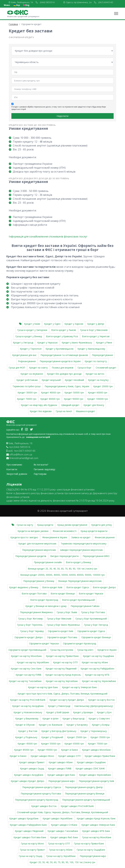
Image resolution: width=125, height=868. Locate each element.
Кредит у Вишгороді (74, 719)
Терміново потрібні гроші (27, 386)
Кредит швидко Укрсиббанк (58, 818)
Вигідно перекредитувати (65, 556)
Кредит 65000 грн (74, 744)
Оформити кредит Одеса (91, 631)
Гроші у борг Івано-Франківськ (63, 625)
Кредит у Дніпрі (96, 324)
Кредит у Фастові (28, 731)
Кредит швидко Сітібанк (64, 825)
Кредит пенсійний (74, 380)
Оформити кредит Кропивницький (27, 650)
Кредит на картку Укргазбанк (62, 681)
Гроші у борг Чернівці (32, 631)
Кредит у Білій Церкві (58, 712)
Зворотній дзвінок (17, 474)
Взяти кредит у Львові (64, 330)
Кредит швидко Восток (44, 806)
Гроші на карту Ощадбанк (91, 850)
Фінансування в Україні (55, 537)
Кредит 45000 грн (27, 744)
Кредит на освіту (38, 368)
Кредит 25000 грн (77, 737)
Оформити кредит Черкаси (44, 643)
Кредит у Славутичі (99, 719)
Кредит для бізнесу (94, 405)
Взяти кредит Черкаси (91, 594)
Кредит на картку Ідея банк (43, 687)
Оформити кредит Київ (60, 631)
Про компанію (14, 465)
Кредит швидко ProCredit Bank (77, 806)
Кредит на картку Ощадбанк (99, 656)
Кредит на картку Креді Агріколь (63, 675)
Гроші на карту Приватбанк (89, 844)
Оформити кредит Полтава (62, 637)
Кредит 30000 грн (27, 392)
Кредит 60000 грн (98, 392)
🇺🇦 (17, 5)
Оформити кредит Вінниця (96, 637)
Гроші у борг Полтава (93, 612)
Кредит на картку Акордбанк (28, 706)
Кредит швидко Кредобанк (24, 818)
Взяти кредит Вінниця (63, 594)
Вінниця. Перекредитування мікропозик (80, 581)
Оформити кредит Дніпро (29, 637)
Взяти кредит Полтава (34, 594)
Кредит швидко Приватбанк (100, 756)
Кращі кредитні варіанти (94, 531)
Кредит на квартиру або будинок (39, 405)
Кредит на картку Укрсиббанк (33, 662)
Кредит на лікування (32, 374)
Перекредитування (102, 355)
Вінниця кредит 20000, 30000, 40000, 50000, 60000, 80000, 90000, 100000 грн (63, 575)
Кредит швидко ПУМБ (60, 768)
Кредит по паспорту (96, 361)
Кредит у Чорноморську (94, 731)
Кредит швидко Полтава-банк (30, 837)
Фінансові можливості (65, 531)
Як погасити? (41, 465)
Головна (13, 24)
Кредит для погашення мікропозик (38, 544)
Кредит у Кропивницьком (60, 349)
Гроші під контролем (62, 650)
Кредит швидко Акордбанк (29, 775)
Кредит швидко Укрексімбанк (95, 775)
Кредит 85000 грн (24, 750)
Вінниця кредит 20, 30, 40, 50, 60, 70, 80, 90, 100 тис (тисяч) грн (63, 569)
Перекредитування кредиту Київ (97, 781)
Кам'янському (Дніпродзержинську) (94, 706)
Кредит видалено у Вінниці (24, 587)
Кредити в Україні (107, 650)
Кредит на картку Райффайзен (97, 669)
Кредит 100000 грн (98, 399)
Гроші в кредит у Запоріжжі (32, 330)
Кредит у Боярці (101, 725)
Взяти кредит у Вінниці (79, 562)
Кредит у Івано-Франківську (77, 343)
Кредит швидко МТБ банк (96, 831)
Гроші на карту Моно (32, 844)
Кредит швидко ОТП (69, 756)
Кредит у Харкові (74, 324)
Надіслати (62, 116)
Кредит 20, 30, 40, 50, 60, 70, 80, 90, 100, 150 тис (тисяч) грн (62, 862)
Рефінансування (27, 361)
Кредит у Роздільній (52, 737)
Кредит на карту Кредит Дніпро (67, 700)
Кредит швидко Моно (42, 756)
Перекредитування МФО (96, 556)
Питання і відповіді (44, 469)
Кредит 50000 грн (74, 392)
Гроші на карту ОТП (59, 844)
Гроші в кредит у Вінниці (29, 336)
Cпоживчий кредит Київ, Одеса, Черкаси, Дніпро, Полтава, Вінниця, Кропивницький (62, 812)
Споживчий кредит (106, 368)
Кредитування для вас (24, 355)
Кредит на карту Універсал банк (80, 687)
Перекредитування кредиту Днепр (84, 787)
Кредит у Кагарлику (77, 725)
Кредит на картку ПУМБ (29, 675)
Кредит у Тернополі (31, 349)
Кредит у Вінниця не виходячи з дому (46, 606)
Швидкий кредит (70, 405)
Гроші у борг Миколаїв (59, 619)
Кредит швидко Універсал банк (98, 825)
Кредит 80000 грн (50, 399)
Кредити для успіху (102, 525)
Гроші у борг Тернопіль (30, 625)
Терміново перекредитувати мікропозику (84, 544)
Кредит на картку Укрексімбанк (99, 681)
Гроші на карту (25, 525)
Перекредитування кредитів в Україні (60, 361)
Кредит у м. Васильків (51, 725)
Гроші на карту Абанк (61, 850)
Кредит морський (51, 380)
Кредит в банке (70, 750)
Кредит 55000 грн (51, 744)
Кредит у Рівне (104, 343)
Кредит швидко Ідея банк (61, 775)
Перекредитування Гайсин (85, 606)
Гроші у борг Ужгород (96, 625)
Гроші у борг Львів (67, 612)
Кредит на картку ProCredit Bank (28, 700)
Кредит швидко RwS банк (64, 837)
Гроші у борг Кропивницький (91, 619)
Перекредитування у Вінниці (39, 581)
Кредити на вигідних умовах (33, 531)
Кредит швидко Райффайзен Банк (28, 825)
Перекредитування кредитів (31, 556)
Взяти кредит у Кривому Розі (62, 336)
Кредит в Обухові (25, 725)
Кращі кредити (45, 525)
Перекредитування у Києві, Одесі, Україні (67, 386)
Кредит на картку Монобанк (26, 656)
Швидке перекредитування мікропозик (82, 550)
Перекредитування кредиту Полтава (41, 794)
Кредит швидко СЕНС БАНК (90, 768)
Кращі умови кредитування (72, 525)
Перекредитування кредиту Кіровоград (37, 800)
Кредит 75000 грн (98, 744)
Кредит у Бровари (83, 712)
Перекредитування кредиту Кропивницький (86, 800)
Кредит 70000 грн (27, 399)
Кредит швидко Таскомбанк (63, 831)
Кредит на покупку (98, 380)
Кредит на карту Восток (102, 700)
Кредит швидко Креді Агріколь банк (96, 818)
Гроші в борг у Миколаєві (94, 330)
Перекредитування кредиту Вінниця (85, 794)
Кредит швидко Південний (29, 831)
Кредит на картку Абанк (95, 662)
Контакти (12, 469)
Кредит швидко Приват (32, 762)
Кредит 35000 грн (100, 737)
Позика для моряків (63, 368)
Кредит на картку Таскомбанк (25, 681)
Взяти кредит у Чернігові (96, 336)
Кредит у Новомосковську (28, 712)
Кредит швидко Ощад (32, 768)
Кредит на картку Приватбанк (62, 656)
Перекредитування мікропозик (39, 550)
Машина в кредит (86, 411)
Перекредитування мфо (62, 781)
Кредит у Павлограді (59, 706)
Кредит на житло (95, 374)
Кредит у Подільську (26, 737)
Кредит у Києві (32, 324)
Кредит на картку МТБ (97, 675)
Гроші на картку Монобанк (97, 837)
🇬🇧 (26, 5)
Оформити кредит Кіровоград (80, 643)
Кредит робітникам (27, 380)
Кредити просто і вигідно (24, 537)
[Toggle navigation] (116, 14)
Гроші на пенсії (64, 411)
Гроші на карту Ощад (31, 856)
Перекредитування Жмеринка (36, 612)
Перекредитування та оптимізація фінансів (64, 355)
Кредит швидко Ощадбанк (91, 762)
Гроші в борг (85, 368)
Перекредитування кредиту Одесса (42, 787)
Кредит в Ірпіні (51, 719)
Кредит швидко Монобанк (96, 750)
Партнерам (40, 474)
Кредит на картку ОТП (65, 662)
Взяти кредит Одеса (78, 587)
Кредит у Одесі (52, 324)
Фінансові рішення (105, 537)
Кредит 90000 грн (74, 399)
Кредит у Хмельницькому (91, 349)
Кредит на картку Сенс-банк (26, 669)
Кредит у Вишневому (27, 719)
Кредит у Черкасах (48, 343)
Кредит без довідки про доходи (64, 374)
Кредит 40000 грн (51, 392)
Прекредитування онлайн (48, 562)
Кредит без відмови (41, 411)
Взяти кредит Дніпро (104, 587)
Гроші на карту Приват (32, 850)
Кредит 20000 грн (103, 386)
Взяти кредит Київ (52, 587)
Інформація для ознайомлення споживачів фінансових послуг (48, 236)
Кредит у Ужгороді (23, 343)
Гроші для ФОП (17, 368)
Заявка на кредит (81, 537)
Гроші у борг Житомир (31, 619)
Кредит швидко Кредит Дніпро (28, 781)
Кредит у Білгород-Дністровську (59, 731)
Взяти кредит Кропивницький (79, 600)
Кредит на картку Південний (61, 669)
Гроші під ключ (85, 650)
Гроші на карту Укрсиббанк (61, 856)
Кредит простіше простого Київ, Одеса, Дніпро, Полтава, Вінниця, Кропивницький (63, 693)
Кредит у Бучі (104, 712)
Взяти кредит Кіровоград (44, 600)
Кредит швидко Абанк (61, 762)
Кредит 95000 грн (47, 750)
